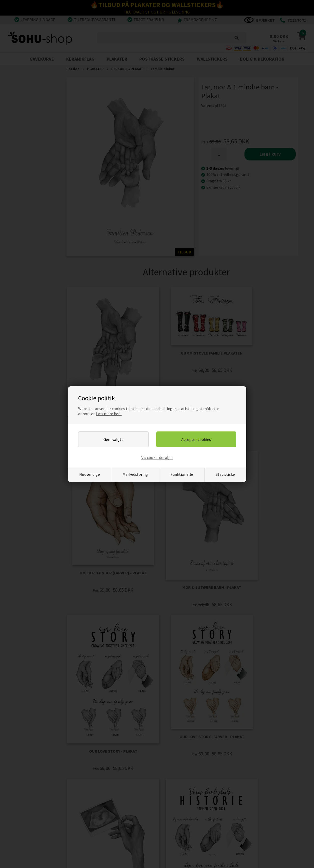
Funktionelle (182, 474)
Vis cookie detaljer (157, 457)
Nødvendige (90, 474)
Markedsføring (135, 474)
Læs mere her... (109, 414)
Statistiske (225, 474)
